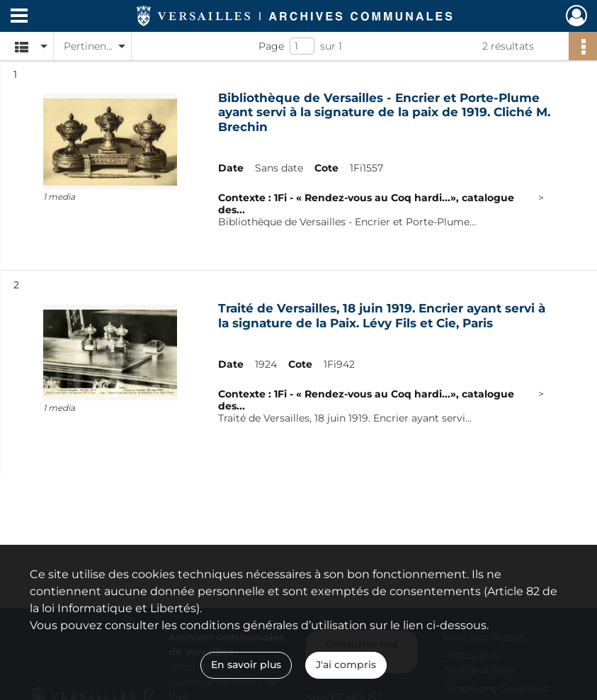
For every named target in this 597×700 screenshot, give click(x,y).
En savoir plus (246, 665)
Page (271, 46)
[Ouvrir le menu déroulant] (19, 17)
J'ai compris (346, 665)
